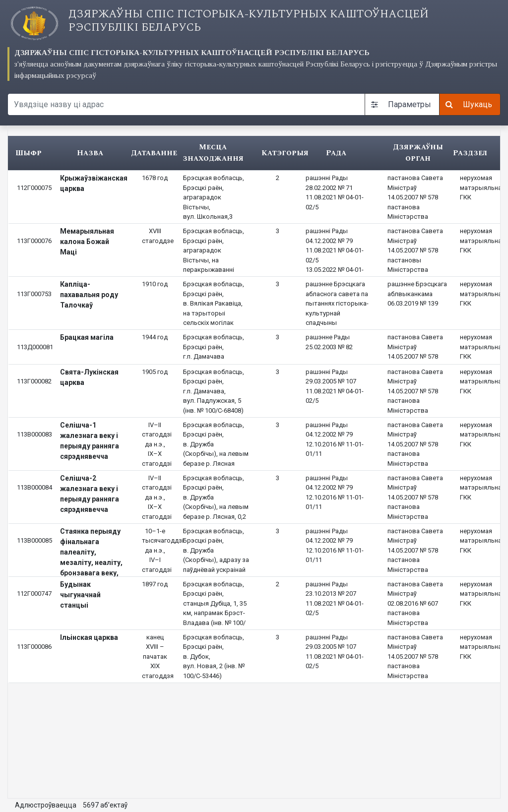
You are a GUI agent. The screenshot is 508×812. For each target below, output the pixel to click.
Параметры (401, 104)
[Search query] (186, 104)
